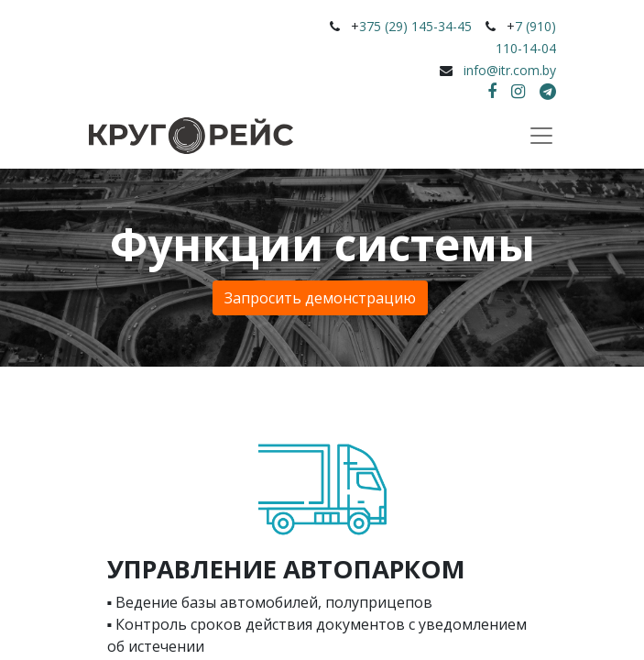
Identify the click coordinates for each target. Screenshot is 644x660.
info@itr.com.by (510, 70)
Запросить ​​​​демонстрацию (320, 298)
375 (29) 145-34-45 (415, 26)
